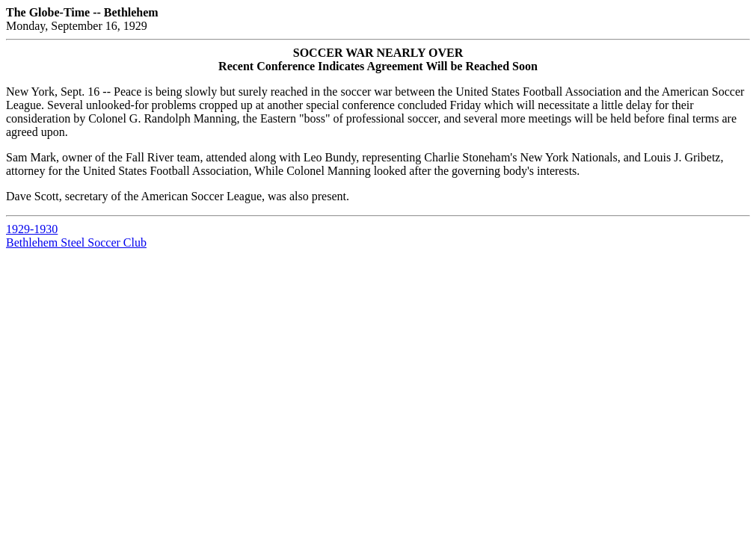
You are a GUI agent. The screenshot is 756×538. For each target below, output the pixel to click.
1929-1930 (32, 229)
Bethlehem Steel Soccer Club (76, 242)
